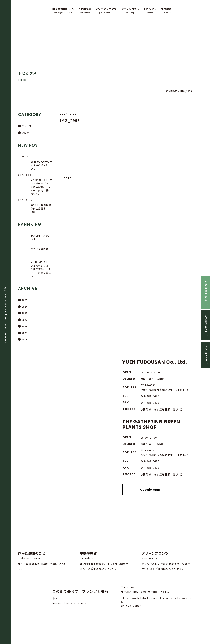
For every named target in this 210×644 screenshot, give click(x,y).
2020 (25, 333)
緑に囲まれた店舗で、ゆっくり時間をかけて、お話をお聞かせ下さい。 (105, 542)
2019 (25, 339)
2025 (25, 300)
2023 (25, 313)
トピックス (150, 11)
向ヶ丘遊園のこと (63, 11)
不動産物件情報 (205, 291)
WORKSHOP (205, 324)
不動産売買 (85, 11)
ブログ (25, 133)
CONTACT (205, 354)
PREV (67, 178)
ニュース (27, 126)
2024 (25, 307)
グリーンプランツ (106, 11)
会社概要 (166, 11)
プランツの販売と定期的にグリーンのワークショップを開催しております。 (167, 542)
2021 (25, 326)
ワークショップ (130, 11)
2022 (25, 320)
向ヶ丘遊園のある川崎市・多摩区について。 (43, 542)
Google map (154, 490)
